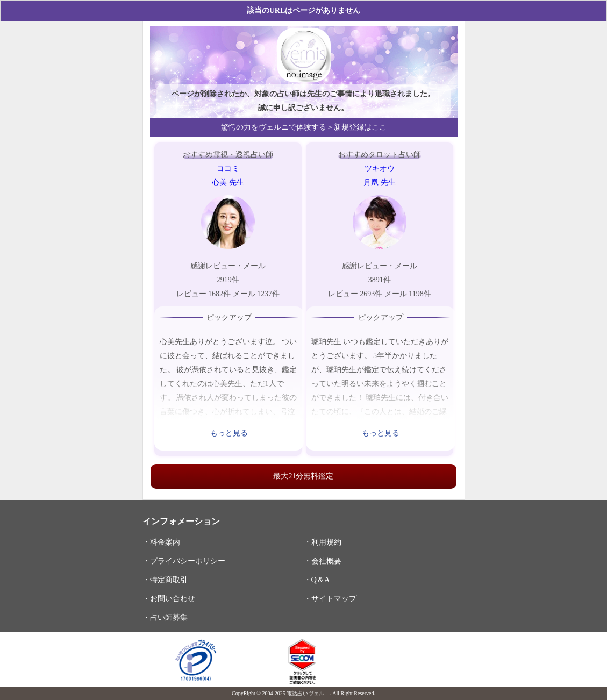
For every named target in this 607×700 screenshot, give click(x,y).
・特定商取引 (165, 580)
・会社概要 (323, 561)
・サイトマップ (330, 598)
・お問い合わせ (169, 598)
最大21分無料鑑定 (303, 476)
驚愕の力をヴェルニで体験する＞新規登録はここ (304, 127)
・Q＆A (317, 580)
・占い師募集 (165, 617)
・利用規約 (323, 542)
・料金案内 (161, 542)
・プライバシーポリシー (184, 561)
